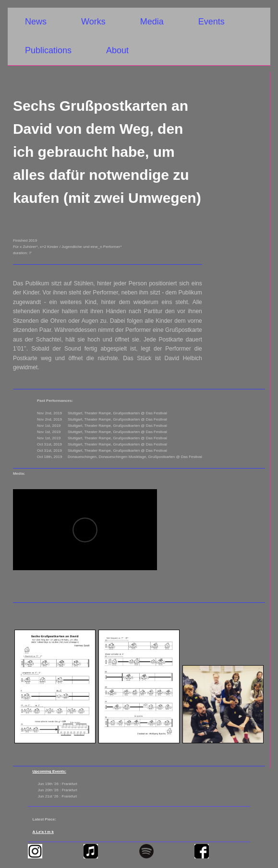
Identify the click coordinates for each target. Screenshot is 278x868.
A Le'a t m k (43, 832)
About (117, 50)
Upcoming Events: (49, 771)
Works (93, 22)
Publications (48, 50)
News (36, 22)
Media (152, 22)
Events (212, 22)
